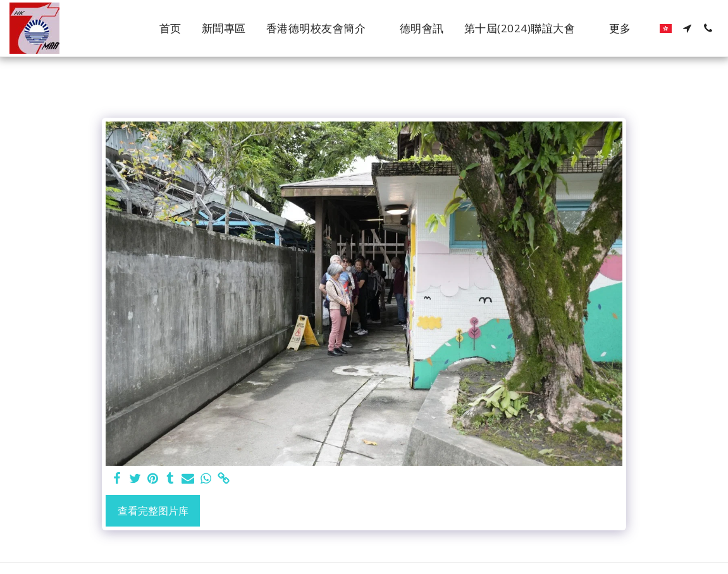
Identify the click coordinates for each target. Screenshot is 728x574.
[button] (323, 28)
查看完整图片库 (153, 511)
